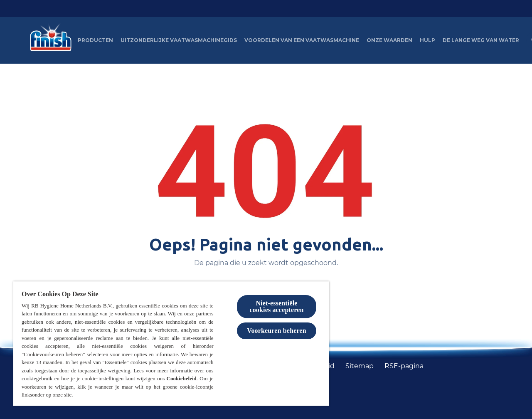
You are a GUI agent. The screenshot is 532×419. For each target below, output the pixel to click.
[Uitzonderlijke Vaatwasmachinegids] (179, 40)
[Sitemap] (360, 366)
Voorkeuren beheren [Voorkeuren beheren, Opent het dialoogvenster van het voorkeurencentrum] (277, 331)
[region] (171, 343)
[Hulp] (427, 40)
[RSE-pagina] (404, 366)
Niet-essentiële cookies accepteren (276, 306)
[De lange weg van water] (481, 40)
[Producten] (95, 40)
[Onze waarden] (389, 40)
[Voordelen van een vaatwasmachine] (302, 40)
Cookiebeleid (182, 378)
